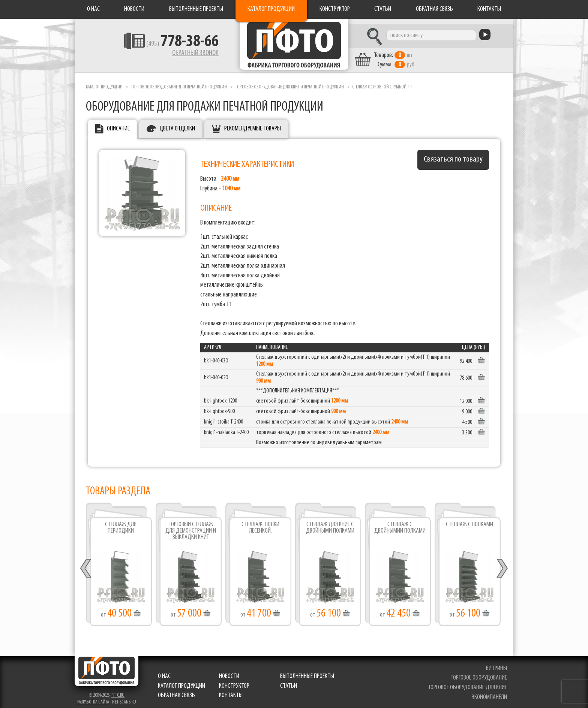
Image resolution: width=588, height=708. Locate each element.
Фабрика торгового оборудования (294, 47)
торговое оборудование (479, 673)
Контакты (489, 9)
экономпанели (490, 692)
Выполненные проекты (196, 9)
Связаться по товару (453, 155)
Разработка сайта (93, 697)
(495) (163, 45)
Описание (118, 124)
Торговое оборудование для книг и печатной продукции (289, 82)
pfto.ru (118, 690)
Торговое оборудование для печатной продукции (179, 82)
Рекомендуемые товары (253, 124)
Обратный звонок (176, 54)
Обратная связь (434, 9)
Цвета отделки (177, 124)
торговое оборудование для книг (468, 682)
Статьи (383, 9)
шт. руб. (412, 55)
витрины (497, 663)
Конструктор (335, 9)
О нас (93, 9)
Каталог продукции (271, 9)
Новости (134, 9)
